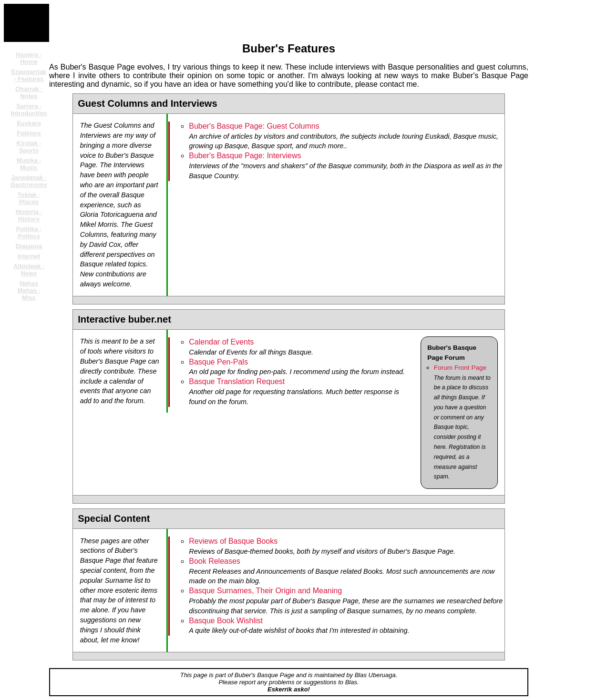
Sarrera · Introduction (29, 110)
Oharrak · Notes (29, 92)
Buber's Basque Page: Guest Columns (254, 126)
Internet (29, 256)
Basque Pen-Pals (218, 362)
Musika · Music (29, 164)
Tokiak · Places (29, 198)
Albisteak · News (29, 270)
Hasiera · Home (29, 58)
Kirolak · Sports (29, 147)
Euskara (29, 123)
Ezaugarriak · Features (29, 75)
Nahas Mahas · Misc (29, 290)
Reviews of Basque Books (233, 541)
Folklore (29, 133)
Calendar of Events (221, 342)
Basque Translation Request (237, 381)
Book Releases (215, 561)
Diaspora (29, 246)
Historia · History (29, 215)
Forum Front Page (460, 368)
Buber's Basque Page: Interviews (245, 156)
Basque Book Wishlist (226, 621)
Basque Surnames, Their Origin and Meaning (265, 591)
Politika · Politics (29, 233)
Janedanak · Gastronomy (29, 181)
